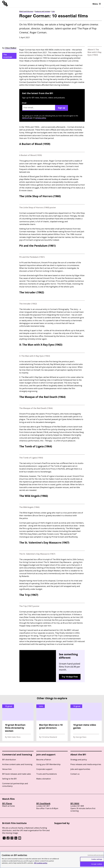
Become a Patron (44, 760)
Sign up (62, 108)
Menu (97, 4)
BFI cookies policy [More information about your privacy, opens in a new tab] (41, 863)
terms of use (27, 118)
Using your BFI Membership (48, 764)
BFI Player (7, 803)
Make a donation (44, 779)
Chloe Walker (11, 48)
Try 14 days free (70, 677)
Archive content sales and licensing (17, 764)
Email (39, 106)
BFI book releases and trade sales (17, 774)
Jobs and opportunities (80, 769)
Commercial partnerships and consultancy (15, 785)
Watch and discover (26, 11)
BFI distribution (9, 760)
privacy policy (41, 118)
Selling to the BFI (9, 779)
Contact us (75, 774)
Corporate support (44, 769)
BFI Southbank (43, 803)
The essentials (8, 56)
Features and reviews (42, 11)
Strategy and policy (79, 760)
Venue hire (7, 769)
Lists (53, 11)
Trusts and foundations (47, 774)
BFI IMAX (75, 803)
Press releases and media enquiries (86, 764)
